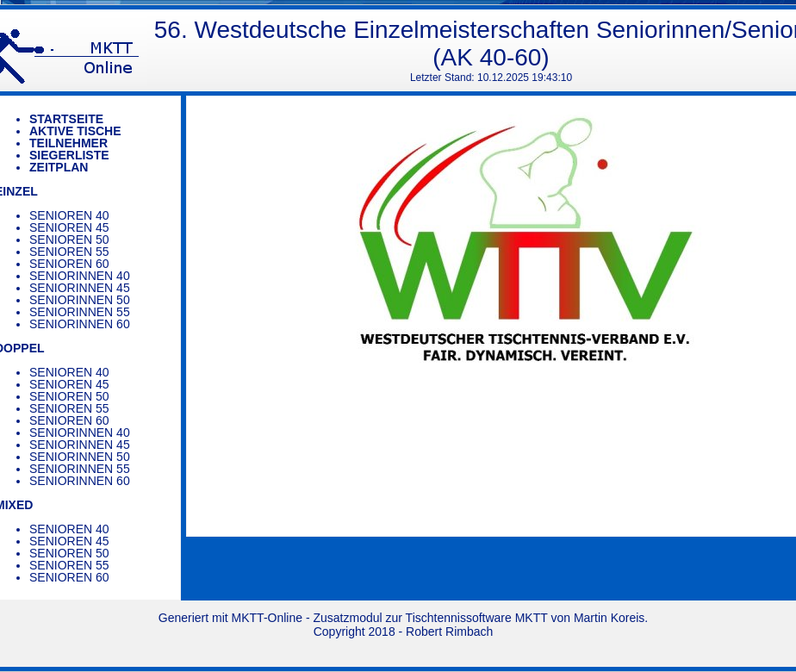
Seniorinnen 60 (80, 324)
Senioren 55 (69, 252)
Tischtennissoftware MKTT (477, 618)
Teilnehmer (68, 143)
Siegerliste (69, 155)
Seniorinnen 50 (80, 300)
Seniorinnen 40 (80, 276)
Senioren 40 (69, 215)
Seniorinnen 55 (80, 312)
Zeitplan (59, 167)
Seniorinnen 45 (80, 288)
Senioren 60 (69, 264)
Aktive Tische (75, 131)
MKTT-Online (267, 618)
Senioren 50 (69, 240)
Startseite (66, 119)
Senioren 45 (69, 227)
